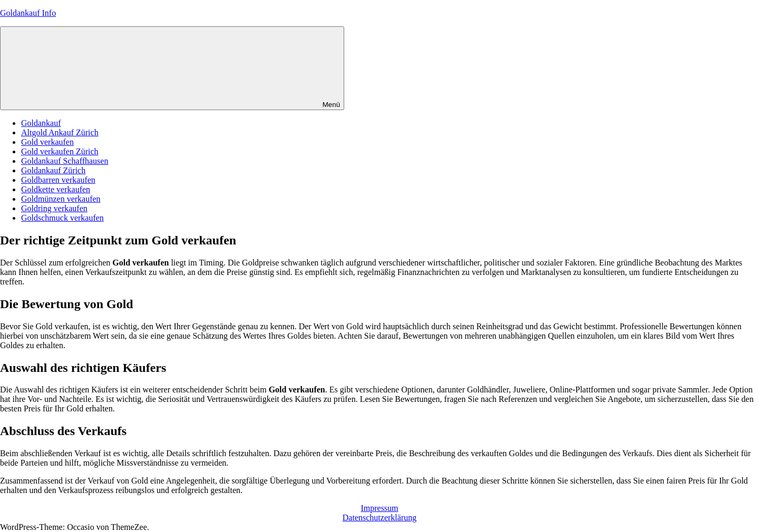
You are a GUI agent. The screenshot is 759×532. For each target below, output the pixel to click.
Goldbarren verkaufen (58, 180)
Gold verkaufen (47, 142)
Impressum (379, 508)
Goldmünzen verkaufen (61, 199)
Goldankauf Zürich (53, 170)
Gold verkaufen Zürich (60, 151)
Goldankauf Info (28, 13)
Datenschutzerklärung (379, 518)
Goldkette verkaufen (56, 189)
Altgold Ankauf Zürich (60, 132)
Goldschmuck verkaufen (62, 218)
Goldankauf (41, 123)
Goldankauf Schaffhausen (65, 161)
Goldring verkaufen (54, 208)
